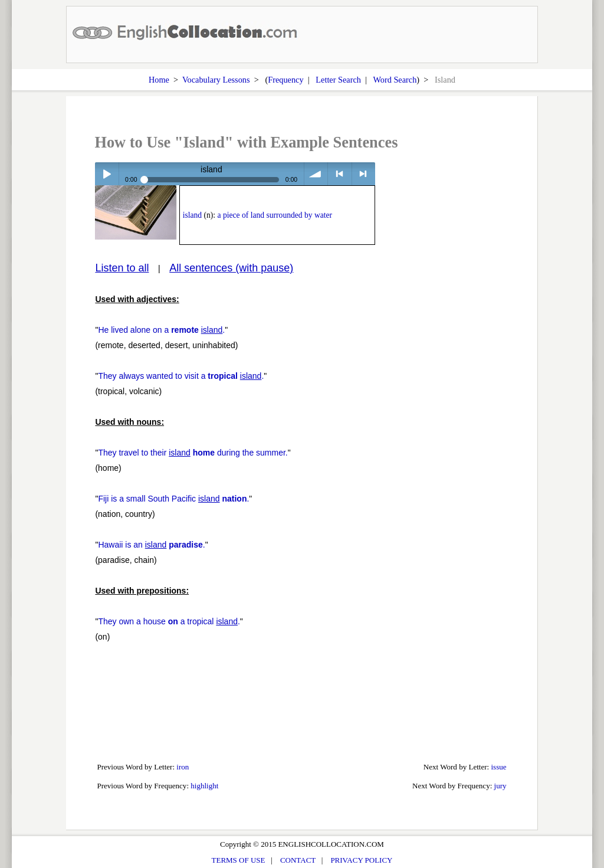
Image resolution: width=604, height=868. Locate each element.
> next (364, 174)
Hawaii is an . (151, 545)
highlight (204, 786)
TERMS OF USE (239, 860)
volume (316, 174)
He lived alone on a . (161, 330)
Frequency (285, 80)
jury (500, 786)
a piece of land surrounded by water (275, 215)
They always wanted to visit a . (181, 376)
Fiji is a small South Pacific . (173, 499)
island (192, 215)
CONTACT (298, 860)
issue (498, 767)
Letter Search (338, 80)
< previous (339, 174)
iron (183, 767)
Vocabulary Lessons (216, 80)
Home (159, 80)
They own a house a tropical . (169, 621)
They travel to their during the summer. (193, 453)
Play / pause (106, 174)
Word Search (395, 80)
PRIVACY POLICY (361, 860)
